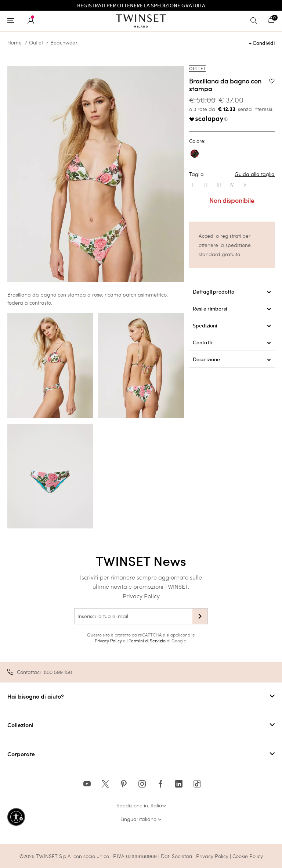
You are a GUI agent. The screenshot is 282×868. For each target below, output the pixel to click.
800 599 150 (58, 672)
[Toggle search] (256, 21)
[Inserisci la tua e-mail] (133, 616)
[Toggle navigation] (12, 21)
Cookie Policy (248, 856)
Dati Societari (176, 856)
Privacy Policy (141, 596)
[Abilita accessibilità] (16, 817)
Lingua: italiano (141, 819)
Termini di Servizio (147, 641)
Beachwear (64, 43)
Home (15, 43)
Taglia (232, 174)
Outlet (36, 43)
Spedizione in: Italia (141, 805)
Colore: (197, 141)
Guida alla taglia (255, 174)
